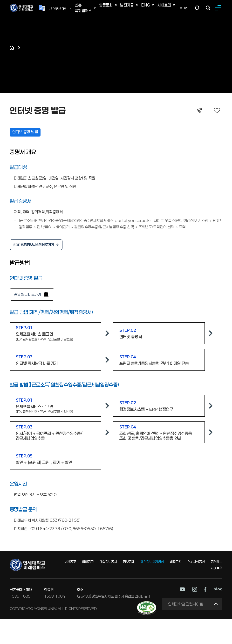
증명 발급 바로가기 (27, 294)
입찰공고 (88, 562)
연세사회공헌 (196, 562)
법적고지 (176, 562)
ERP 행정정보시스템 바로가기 (34, 245)
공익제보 (217, 562)
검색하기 (208, 8)
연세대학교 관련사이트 (185, 604)
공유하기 (199, 111)
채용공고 (70, 562)
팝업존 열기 (197, 8)
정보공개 (129, 562)
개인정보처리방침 (152, 562)
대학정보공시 (108, 562)
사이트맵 (164, 5)
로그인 (184, 8)
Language (57, 8)
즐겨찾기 (217, 111)
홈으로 (12, 48)
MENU (219, 8)
